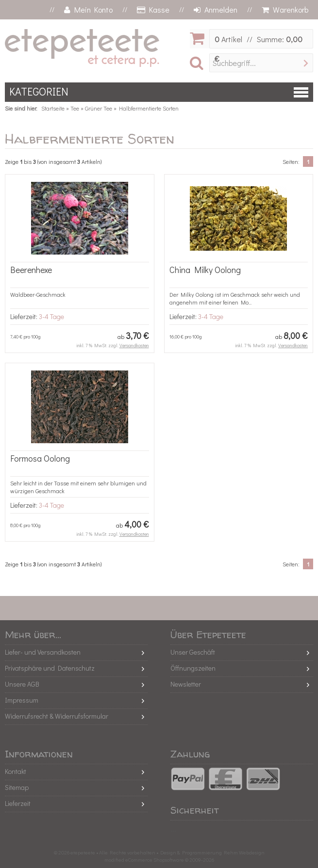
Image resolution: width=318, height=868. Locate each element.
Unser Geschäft (193, 652)
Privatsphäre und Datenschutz (50, 668)
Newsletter (186, 684)
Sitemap (17, 787)
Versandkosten (134, 346)
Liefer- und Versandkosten (43, 652)
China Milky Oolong (205, 270)
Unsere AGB (22, 684)
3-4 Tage (51, 316)
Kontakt (16, 771)
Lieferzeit (18, 803)
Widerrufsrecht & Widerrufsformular (57, 716)
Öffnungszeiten (193, 668)
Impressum (22, 700)
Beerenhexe (31, 270)
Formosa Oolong (40, 458)
